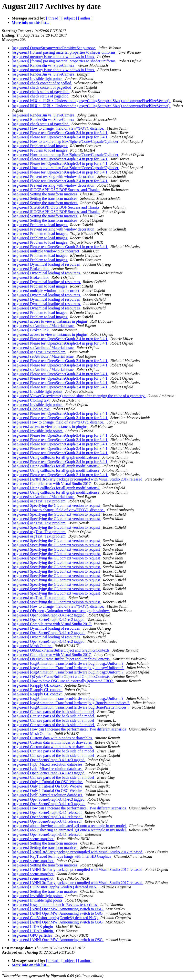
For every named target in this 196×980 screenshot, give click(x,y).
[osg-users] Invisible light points (38, 79)
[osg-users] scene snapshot (33, 839)
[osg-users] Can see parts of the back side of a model (53, 712)
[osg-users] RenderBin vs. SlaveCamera (43, 65)
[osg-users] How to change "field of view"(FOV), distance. (58, 128)
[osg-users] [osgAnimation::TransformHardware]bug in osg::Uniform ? (68, 663)
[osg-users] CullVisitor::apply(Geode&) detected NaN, (55, 887)
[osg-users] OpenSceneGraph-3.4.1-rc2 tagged (49, 615)
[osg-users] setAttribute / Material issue (43, 326)
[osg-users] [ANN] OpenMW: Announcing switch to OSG (58, 909)
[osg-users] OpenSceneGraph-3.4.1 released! (47, 812)
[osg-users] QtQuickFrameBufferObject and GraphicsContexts (61, 650)
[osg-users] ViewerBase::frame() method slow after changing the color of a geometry (79, 396)
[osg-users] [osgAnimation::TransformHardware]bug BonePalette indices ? (71, 703)
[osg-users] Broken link (31, 269)
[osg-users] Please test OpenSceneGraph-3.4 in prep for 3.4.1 (60, 133)
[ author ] (85, 18)
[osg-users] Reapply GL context (37, 685)
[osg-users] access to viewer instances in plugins (50, 321)
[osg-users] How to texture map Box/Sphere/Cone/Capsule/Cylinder (66, 141)
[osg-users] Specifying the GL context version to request (56, 505)
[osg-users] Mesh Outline (32, 646)
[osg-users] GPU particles (32, 935)
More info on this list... (31, 23)
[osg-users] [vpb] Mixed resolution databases (47, 764)
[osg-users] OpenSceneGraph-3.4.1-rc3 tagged (49, 760)
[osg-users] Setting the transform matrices (45, 194)
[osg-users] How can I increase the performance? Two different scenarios (69, 729)
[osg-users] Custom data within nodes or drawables (52, 738)
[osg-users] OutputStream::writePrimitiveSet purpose (54, 48)
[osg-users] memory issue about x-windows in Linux (53, 57)
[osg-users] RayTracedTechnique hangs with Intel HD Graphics (62, 856)
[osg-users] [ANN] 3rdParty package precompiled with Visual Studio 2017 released (77, 479)
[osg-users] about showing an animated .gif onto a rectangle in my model (69, 826)
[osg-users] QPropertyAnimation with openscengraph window (61, 611)
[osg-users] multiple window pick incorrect (46, 251)
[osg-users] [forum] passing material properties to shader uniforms (64, 52)
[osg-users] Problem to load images (40, 146)
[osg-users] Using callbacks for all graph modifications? (56, 457)
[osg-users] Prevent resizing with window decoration (53, 177)
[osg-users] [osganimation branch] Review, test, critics (55, 905)
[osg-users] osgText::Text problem (39, 352)
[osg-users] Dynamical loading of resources (46, 264)
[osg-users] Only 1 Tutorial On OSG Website (47, 782)
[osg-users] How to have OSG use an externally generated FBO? (63, 681)
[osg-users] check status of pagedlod (41, 92)
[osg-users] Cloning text (31, 400)
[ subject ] (69, 18)
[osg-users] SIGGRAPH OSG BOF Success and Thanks (56, 190)
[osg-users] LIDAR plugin (33, 927)
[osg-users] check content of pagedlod (42, 83)
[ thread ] (53, 18)
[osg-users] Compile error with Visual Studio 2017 (52, 484)
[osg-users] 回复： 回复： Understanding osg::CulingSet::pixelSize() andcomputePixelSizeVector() (91, 101)
